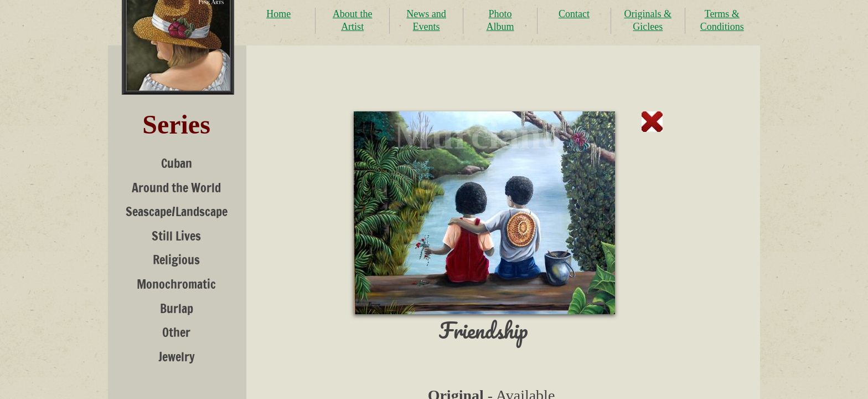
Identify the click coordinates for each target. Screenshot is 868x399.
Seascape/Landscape (177, 211)
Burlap (177, 308)
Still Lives (176, 236)
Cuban (177, 163)
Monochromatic (176, 284)
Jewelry (177, 357)
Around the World (176, 188)
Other (176, 332)
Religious (176, 260)
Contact (574, 14)
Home (278, 14)
